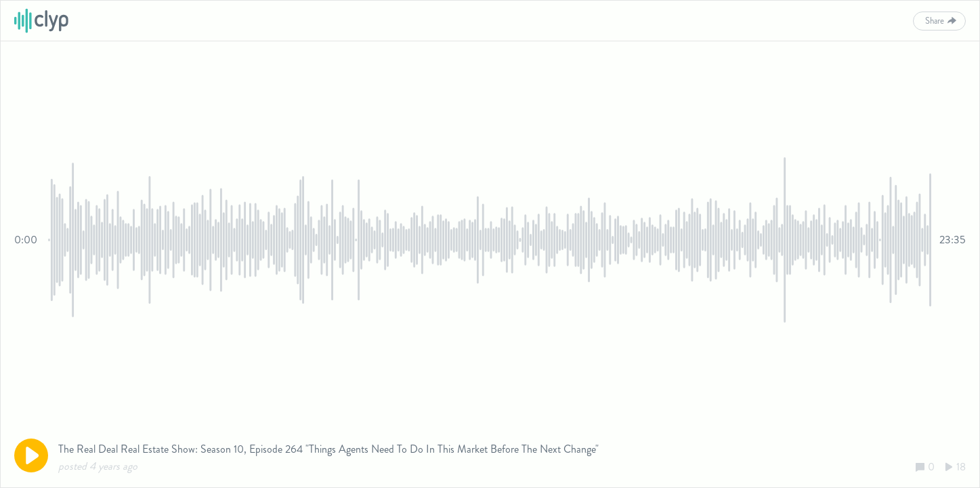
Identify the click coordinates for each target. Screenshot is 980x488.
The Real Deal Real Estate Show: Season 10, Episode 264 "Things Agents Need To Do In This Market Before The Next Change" (328, 449)
